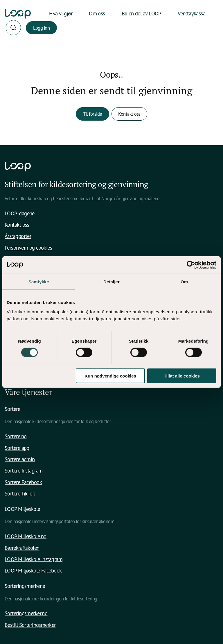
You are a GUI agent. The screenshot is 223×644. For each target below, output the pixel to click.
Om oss (97, 13)
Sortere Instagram (24, 471)
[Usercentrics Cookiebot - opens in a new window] (191, 265)
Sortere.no (16, 436)
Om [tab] (184, 282)
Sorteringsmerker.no (26, 613)
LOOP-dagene (20, 213)
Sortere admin (20, 459)
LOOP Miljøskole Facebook (33, 570)
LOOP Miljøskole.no (26, 536)
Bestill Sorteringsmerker (30, 625)
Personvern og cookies (28, 248)
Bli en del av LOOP (141, 13)
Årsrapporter (18, 236)
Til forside (92, 114)
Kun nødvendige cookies (110, 376)
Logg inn (41, 28)
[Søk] (13, 28)
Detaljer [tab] (111, 282)
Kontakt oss (129, 114)
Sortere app (17, 448)
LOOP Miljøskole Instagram (34, 559)
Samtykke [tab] (39, 282)
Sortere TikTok (20, 493)
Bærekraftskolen (22, 548)
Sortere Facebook (23, 482)
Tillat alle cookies (182, 376)
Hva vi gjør (61, 13)
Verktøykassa (191, 13)
